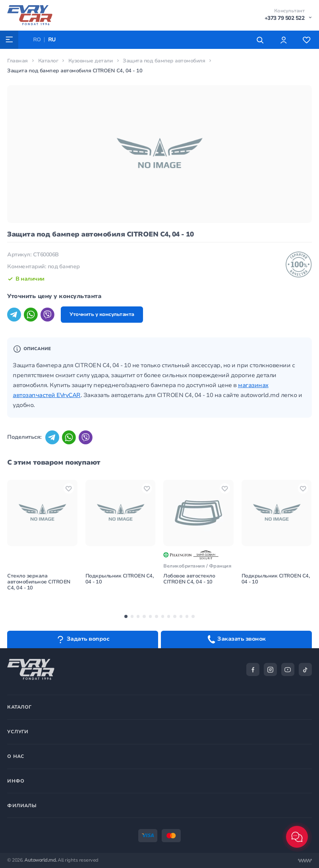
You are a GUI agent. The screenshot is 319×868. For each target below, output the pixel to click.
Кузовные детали (91, 61)
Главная (17, 61)
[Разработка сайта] (305, 861)
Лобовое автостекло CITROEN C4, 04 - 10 (189, 580)
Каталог (48, 61)
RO (37, 40)
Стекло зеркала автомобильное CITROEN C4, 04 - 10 (39, 583)
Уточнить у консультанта (103, 315)
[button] (126, 618)
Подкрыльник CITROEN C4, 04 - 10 (120, 580)
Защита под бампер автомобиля (165, 61)
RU (52, 40)
